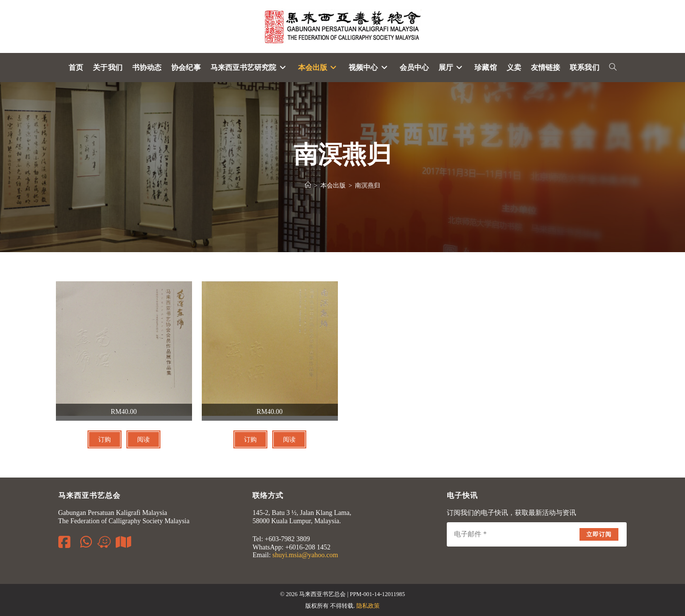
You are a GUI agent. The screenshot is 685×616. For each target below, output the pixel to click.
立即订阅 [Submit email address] (599, 534)
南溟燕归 (368, 185)
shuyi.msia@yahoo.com (305, 555)
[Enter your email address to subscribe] (537, 534)
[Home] (308, 185)
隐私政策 (368, 606)
